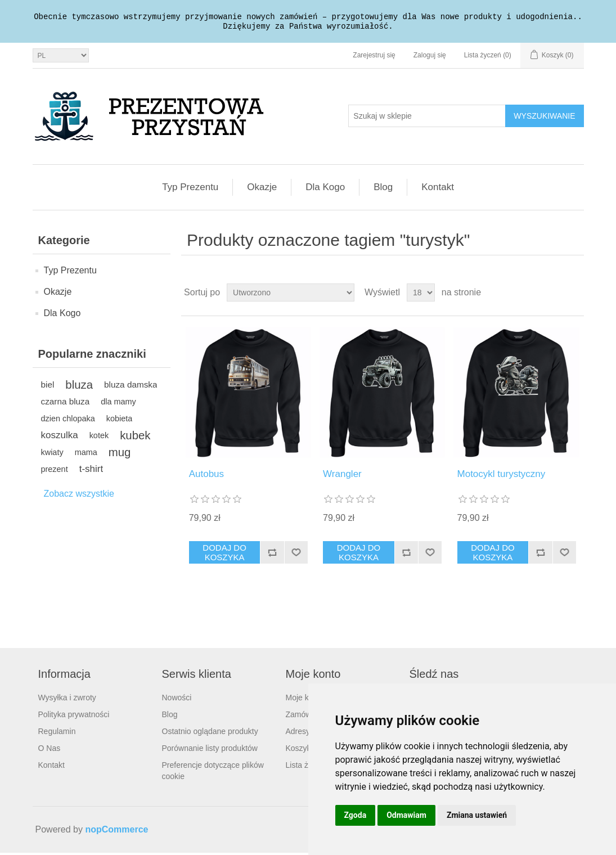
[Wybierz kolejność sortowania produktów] (291, 295)
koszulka (60, 437)
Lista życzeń (307, 767)
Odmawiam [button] (406, 815)
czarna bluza (66, 404)
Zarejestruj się (374, 57)
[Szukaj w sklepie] (427, 118)
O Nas (50, 750)
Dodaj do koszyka (224, 555)
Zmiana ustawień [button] (477, 815)
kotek (99, 438)
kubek (135, 438)
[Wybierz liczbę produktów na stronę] (421, 295)
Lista (574, 295)
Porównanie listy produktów (210, 750)
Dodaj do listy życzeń (296, 555)
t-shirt (91, 471)
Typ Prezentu (190, 189)
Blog (383, 189)
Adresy (298, 733)
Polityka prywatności (74, 717)
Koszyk (298, 750)
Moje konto (305, 700)
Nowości (177, 700)
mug (120, 454)
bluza (79, 387)
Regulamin (57, 733)
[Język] (61, 58)
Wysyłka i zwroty (67, 700)
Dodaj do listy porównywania (272, 555)
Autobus (206, 476)
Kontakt (438, 189)
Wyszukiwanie (544, 118)
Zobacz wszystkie (79, 496)
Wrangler (342, 476)
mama (86, 454)
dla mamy (118, 404)
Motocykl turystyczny (502, 476)
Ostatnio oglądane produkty (210, 733)
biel (48, 387)
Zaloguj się (430, 57)
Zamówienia (307, 717)
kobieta (120, 421)
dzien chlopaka (68, 421)
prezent (55, 471)
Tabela (554, 295)
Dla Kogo (325, 189)
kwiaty (52, 454)
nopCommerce (116, 832)
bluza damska (131, 387)
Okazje (262, 189)
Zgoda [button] (356, 815)
